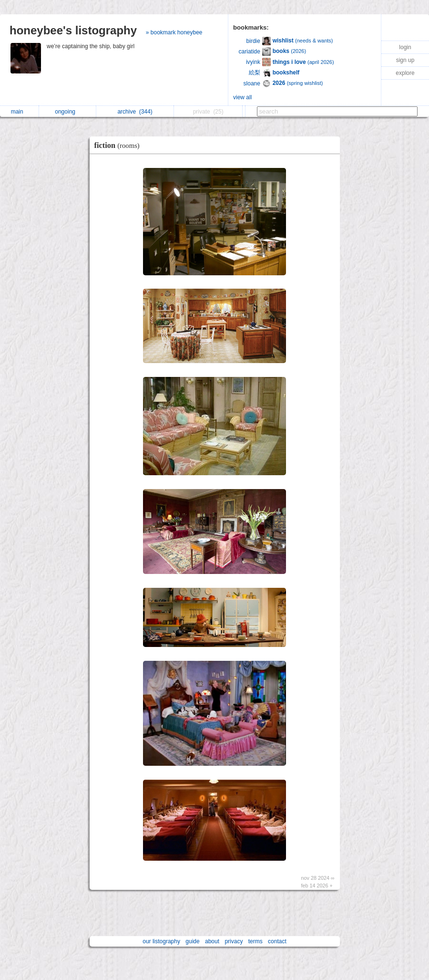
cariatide (250, 52)
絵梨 (255, 73)
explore (405, 73)
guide (192, 941)
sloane (252, 83)
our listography (161, 941)
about (212, 941)
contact (277, 941)
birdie (253, 41)
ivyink (253, 62)
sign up (405, 60)
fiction (119, 145)
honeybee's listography (73, 30)
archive (135, 112)
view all (242, 97)
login (405, 47)
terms (255, 941)
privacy (234, 941)
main (20, 112)
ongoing (67, 112)
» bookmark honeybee (174, 32)
